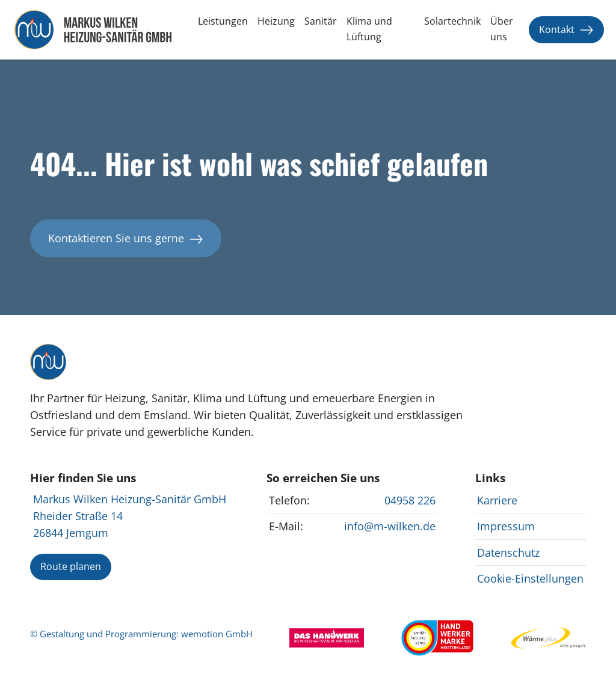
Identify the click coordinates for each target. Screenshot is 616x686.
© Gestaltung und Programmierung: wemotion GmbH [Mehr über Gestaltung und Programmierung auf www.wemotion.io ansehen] (141, 634)
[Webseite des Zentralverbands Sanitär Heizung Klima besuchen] (437, 637)
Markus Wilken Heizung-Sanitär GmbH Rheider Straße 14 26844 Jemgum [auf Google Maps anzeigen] (130, 516)
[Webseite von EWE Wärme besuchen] (549, 637)
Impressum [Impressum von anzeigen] (506, 526)
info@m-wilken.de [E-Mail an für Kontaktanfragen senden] (390, 526)
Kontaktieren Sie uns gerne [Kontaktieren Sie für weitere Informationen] (126, 238)
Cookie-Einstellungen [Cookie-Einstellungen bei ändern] (530, 578)
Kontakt (566, 30)
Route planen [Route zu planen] (71, 566)
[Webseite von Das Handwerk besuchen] (327, 637)
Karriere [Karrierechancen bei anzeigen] (497, 500)
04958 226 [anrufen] (410, 500)
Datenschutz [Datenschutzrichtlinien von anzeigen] (508, 553)
